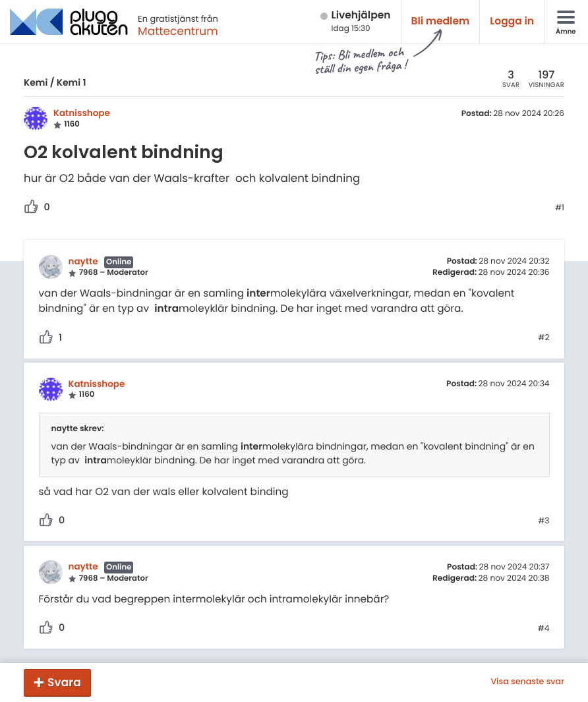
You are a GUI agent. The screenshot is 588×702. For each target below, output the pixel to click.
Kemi (36, 82)
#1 (560, 208)
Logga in (512, 21)
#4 (544, 629)
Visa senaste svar (527, 682)
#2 (544, 338)
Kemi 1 (72, 82)
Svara (64, 682)
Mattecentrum (178, 31)
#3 (544, 521)
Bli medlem (441, 21)
